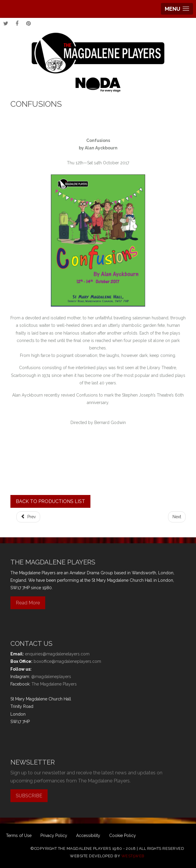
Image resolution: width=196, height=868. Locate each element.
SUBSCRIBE (29, 796)
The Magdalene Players (54, 684)
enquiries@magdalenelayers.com (57, 654)
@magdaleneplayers (51, 677)
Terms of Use (19, 835)
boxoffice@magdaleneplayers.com (67, 661)
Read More (28, 603)
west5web (133, 856)
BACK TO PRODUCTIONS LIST (50, 501)
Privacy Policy (54, 835)
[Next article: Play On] (177, 517)
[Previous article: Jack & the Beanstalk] (28, 517)
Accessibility (88, 835)
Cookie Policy (123, 835)
